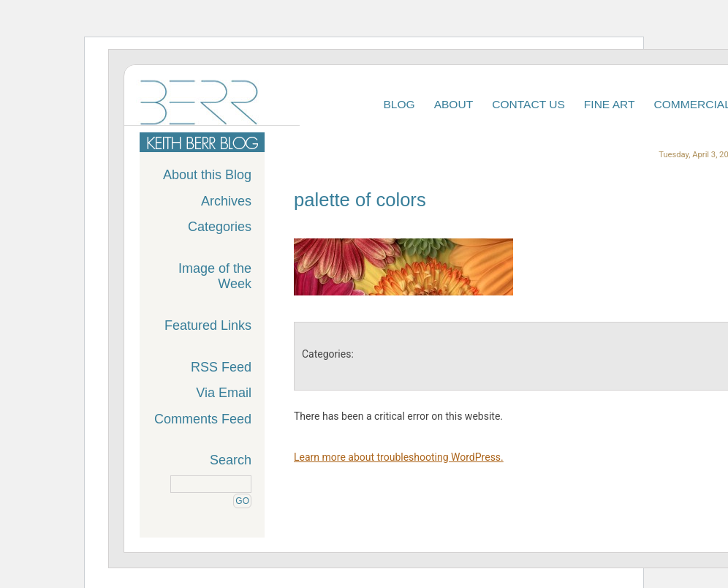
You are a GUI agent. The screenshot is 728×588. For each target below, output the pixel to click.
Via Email (224, 393)
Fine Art (610, 104)
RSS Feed (221, 367)
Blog (399, 104)
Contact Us (528, 104)
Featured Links (208, 325)
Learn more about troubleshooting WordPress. (399, 457)
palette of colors (360, 200)
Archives (226, 201)
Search (231, 460)
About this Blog (207, 175)
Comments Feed (203, 419)
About (454, 104)
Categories (220, 227)
